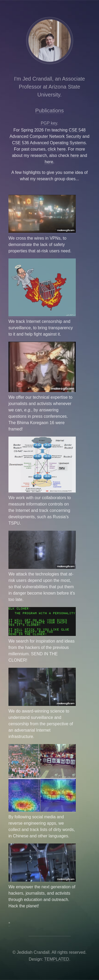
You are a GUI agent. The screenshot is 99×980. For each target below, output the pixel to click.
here (75, 155)
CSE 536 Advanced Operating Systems (49, 143)
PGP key (49, 123)
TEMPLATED (57, 959)
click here (57, 149)
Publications (50, 111)
